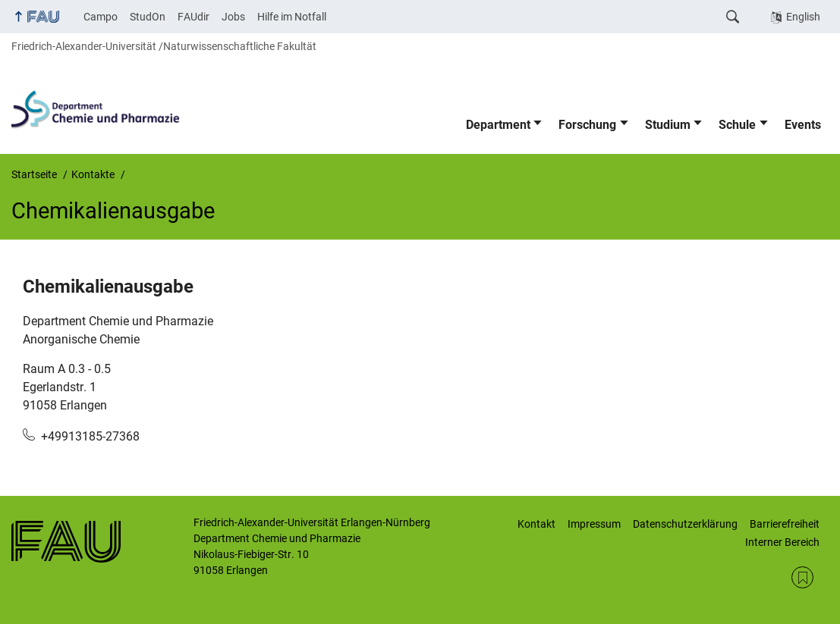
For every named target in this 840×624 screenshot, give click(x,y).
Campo (101, 17)
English (803, 17)
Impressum (594, 524)
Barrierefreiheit (785, 524)
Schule (737, 125)
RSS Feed (802, 577)
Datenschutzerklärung (685, 524)
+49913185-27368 (90, 436)
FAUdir (193, 17)
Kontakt (536, 524)
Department (498, 125)
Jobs (233, 17)
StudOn (148, 17)
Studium (668, 125)
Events (803, 125)
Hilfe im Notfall (292, 17)
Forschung (587, 125)
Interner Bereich (782, 542)
